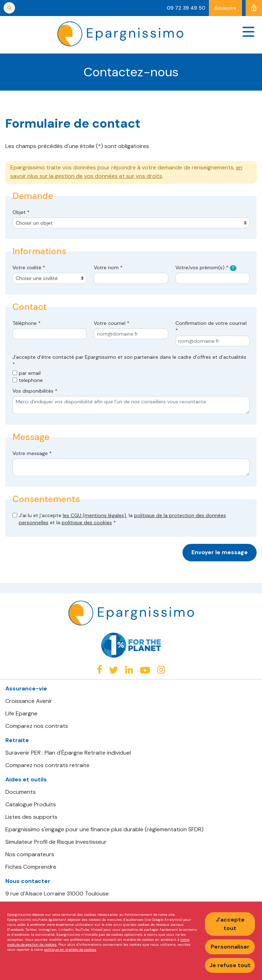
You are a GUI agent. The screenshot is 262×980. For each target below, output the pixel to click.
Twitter (114, 670)
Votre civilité (29, 267)
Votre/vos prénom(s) (206, 268)
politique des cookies (87, 522)
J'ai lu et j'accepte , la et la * (122, 519)
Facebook (99, 669)
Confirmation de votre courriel (211, 327)
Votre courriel (112, 323)
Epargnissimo (120, 34)
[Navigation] (248, 32)
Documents (20, 792)
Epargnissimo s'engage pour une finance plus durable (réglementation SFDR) (104, 830)
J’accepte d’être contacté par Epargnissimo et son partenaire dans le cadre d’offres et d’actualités (129, 361)
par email (30, 373)
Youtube (145, 670)
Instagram (161, 670)
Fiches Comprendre (31, 867)
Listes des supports (31, 817)
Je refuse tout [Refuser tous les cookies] (230, 965)
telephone (31, 380)
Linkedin (129, 670)
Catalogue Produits (31, 805)
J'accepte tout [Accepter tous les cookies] (230, 924)
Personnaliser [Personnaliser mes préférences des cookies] (230, 947)
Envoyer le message (220, 552)
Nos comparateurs (30, 854)
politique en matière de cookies (70, 950)
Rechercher (9, 8)
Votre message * (32, 453)
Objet (21, 212)
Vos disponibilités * (35, 391)
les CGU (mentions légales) (94, 515)
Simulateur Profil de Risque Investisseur (56, 842)
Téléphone (27, 323)
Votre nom (108, 267)
